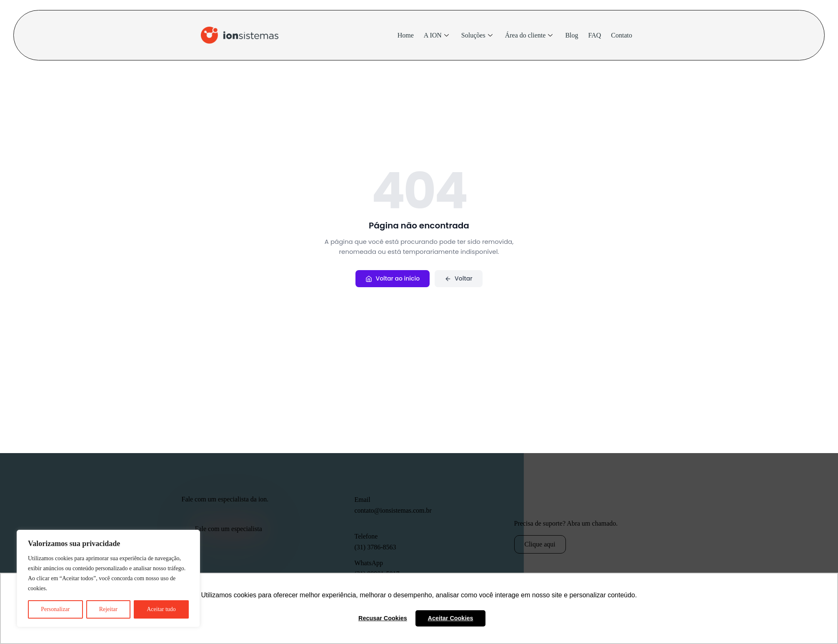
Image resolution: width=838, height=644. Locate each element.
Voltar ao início (393, 278)
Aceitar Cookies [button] (451, 618)
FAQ (595, 35)
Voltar (458, 278)
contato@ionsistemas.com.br (393, 510)
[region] (108, 579)
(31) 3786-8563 (375, 547)
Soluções (477, 35)
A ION (436, 35)
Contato (622, 35)
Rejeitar (108, 609)
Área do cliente (529, 35)
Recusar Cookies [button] (383, 618)
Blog (572, 35)
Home (406, 35)
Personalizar (55, 609)
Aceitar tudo (161, 609)
